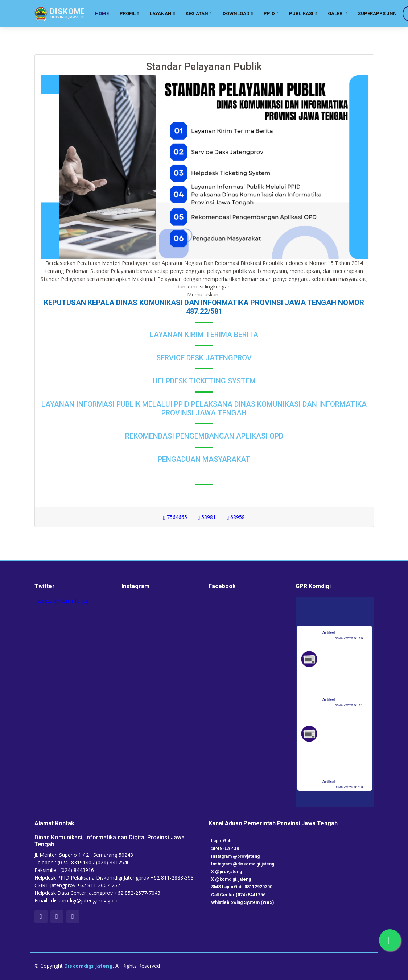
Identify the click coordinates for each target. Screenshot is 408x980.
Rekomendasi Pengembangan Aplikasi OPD (204, 436)
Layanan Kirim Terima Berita (204, 335)
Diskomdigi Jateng (88, 966)
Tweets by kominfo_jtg (61, 601)
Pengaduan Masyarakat (204, 459)
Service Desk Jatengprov (204, 358)
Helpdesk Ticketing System (204, 381)
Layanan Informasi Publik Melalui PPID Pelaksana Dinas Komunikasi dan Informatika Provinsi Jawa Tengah (204, 408)
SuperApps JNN (377, 14)
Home (102, 14)
